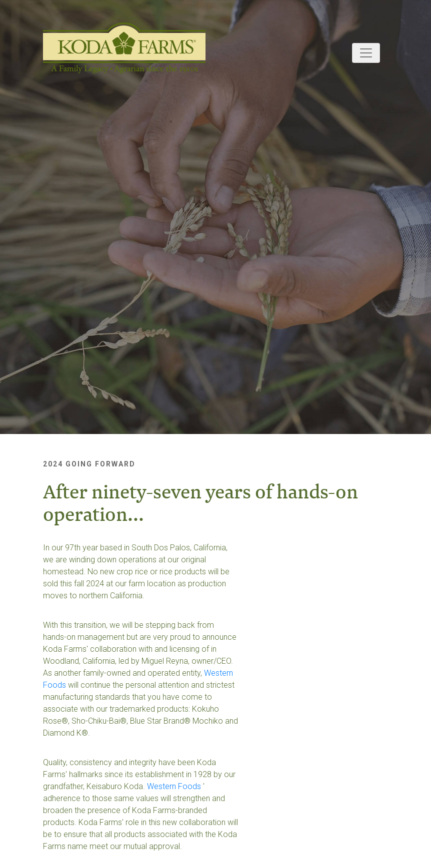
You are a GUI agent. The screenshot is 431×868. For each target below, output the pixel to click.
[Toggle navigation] (366, 53)
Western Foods (174, 786)
